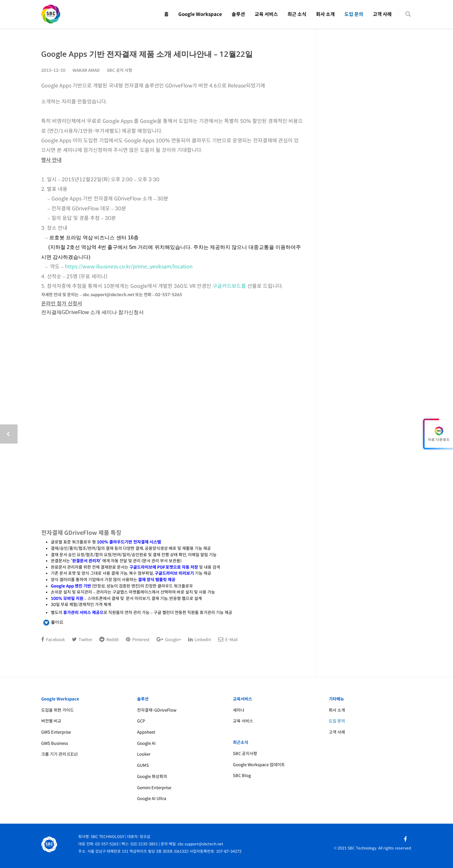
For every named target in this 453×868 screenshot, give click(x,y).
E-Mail (228, 640)
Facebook (53, 640)
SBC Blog (242, 776)
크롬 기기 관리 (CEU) (59, 754)
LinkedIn (200, 640)
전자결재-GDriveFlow (157, 710)
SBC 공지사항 (245, 754)
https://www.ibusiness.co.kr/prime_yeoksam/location (129, 267)
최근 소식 (297, 14)
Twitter (82, 640)
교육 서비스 (266, 14)
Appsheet (146, 732)
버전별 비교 (51, 721)
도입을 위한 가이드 (58, 710)
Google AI (146, 743)
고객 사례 (382, 14)
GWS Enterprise (56, 732)
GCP (141, 721)
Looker (144, 754)
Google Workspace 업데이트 (259, 765)
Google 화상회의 (152, 777)
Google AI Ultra (152, 799)
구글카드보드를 (229, 286)
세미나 (239, 710)
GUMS (143, 765)
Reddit (109, 640)
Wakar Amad (86, 70)
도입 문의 (354, 14)
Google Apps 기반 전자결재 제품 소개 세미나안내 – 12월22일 (147, 54)
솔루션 (238, 14)
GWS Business (55, 743)
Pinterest (138, 640)
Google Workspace (200, 14)
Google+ (169, 640)
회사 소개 (325, 14)
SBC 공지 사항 (119, 70)
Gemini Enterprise (154, 788)
